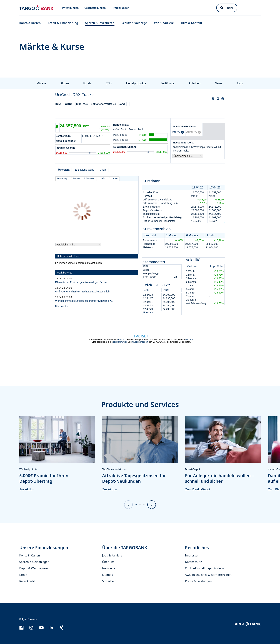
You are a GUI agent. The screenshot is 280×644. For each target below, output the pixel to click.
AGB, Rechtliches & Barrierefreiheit (208, 575)
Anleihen (195, 83)
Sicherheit (109, 581)
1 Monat (75, 178)
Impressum (193, 555)
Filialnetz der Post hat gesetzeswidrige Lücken (81, 282)
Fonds (87, 83)
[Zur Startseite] (36, 8)
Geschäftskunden (95, 8)
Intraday (62, 178)
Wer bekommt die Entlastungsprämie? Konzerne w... (84, 301)
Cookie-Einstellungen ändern (204, 568)
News (218, 83)
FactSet (122, 340)
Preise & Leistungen (198, 581)
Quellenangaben (140, 342)
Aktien (65, 83)
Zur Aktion (27, 489)
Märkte (41, 83)
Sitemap (108, 575)
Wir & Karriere (164, 23)
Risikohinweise (120, 342)
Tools (240, 83)
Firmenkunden (120, 8)
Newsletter (109, 568)
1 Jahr (102, 178)
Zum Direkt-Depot (198, 489)
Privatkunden (70, 8)
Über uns (108, 562)
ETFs (109, 83)
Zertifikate (167, 83)
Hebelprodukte (136, 83)
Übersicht (60, 306)
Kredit (23, 575)
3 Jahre (113, 178)
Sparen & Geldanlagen (34, 562)
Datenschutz (193, 562)
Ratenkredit (27, 581)
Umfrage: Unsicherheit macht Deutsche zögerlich (82, 292)
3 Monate (89, 178)
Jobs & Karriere (112, 555)
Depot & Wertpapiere (33, 568)
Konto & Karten (30, 555)
